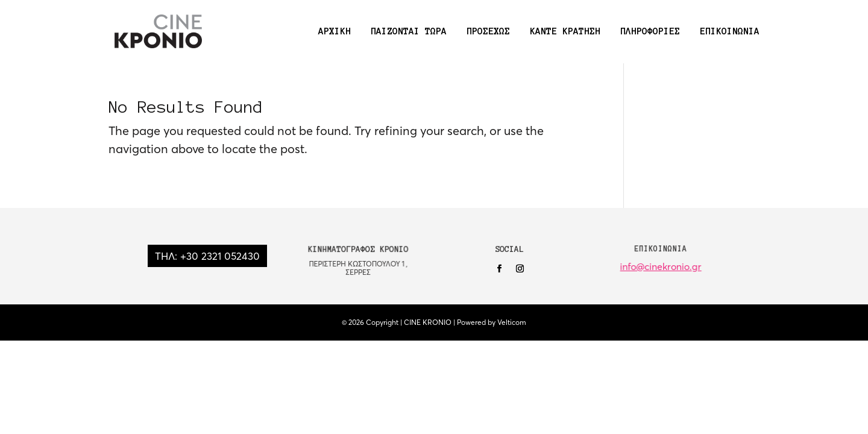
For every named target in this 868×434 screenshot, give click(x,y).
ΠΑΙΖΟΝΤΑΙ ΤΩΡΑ (409, 32)
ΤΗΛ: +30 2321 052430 (207, 256)
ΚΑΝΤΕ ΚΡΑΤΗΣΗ (565, 32)
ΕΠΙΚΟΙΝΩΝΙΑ (730, 32)
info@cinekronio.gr (661, 266)
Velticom (512, 322)
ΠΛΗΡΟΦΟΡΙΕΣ (650, 32)
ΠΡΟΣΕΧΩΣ (488, 32)
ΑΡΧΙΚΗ (335, 32)
